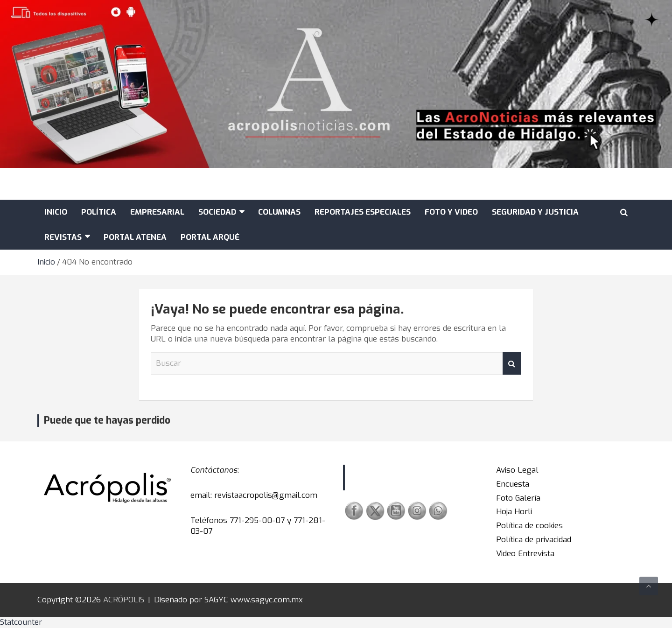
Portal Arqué (210, 237)
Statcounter (21, 622)
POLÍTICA (99, 212)
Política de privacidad (534, 540)
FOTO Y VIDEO (451, 212)
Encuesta (513, 484)
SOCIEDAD (217, 212)
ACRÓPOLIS (124, 600)
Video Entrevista (525, 554)
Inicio (56, 212)
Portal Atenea (135, 237)
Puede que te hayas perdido (107, 420)
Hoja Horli (514, 512)
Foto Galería (518, 498)
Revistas (63, 237)
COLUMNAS (279, 212)
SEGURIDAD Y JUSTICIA (535, 212)
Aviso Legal (517, 470)
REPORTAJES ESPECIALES (363, 212)
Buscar (512, 363)
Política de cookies (529, 526)
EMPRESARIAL (157, 212)
